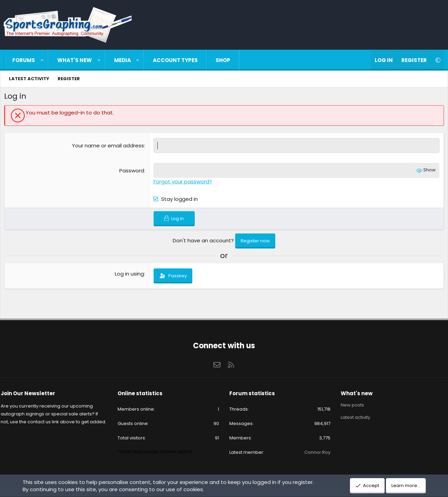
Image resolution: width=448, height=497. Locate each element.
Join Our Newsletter (32, 393)
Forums (24, 60)
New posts (350, 405)
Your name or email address (108, 147)
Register (69, 79)
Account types (175, 60)
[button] (42, 60)
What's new (75, 60)
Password (132, 172)
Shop (223, 60)
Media (123, 60)
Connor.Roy (315, 452)
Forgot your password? (183, 183)
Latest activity (29, 79)
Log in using (130, 275)
